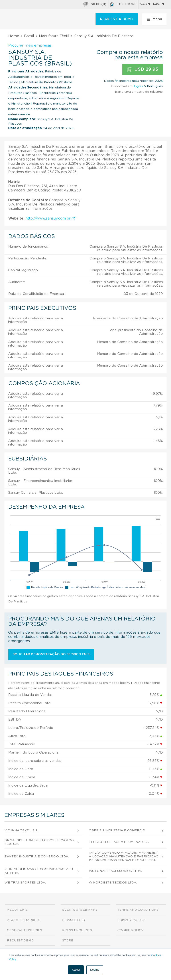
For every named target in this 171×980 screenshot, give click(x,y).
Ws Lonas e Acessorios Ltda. (115, 871)
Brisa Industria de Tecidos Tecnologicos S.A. (39, 842)
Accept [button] (76, 970)
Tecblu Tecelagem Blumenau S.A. (119, 842)
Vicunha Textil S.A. (21, 830)
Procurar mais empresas (30, 45)
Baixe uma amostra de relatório (139, 92)
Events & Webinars (80, 910)
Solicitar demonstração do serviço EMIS (51, 654)
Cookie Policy (130, 930)
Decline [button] (95, 970)
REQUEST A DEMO (117, 19)
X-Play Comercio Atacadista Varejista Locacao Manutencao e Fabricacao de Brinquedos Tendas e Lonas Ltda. (124, 857)
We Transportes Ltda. (25, 883)
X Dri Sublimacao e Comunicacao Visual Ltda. (39, 871)
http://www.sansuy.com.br (50, 218)
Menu (154, 19)
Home (14, 36)
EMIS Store (123, 4)
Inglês (138, 86)
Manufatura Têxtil (54, 36)
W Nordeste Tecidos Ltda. (113, 883)
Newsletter (74, 920)
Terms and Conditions (138, 910)
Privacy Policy (131, 920)
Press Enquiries (77, 930)
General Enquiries (24, 930)
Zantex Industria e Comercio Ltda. (37, 857)
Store (68, 941)
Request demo (20, 941)
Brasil (29, 36)
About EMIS (17, 910)
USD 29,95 (142, 69)
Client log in (152, 4)
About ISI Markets (24, 920)
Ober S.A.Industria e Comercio (117, 830)
